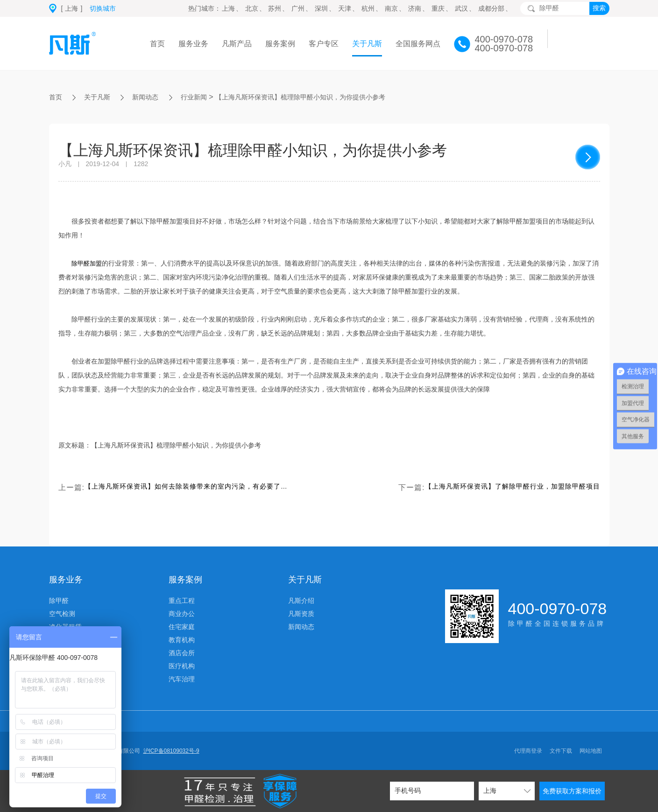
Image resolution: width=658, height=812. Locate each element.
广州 (298, 8)
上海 (228, 8)
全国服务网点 (418, 44)
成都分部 (491, 8)
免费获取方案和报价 (572, 791)
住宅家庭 (182, 627)
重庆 (438, 8)
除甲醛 (59, 601)
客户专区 (324, 44)
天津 (345, 8)
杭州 (368, 8)
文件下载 (561, 751)
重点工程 (182, 601)
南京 (391, 8)
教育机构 (182, 640)
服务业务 (193, 44)
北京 (252, 8)
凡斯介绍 (301, 601)
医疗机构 (182, 666)
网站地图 (591, 751)
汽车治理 (182, 679)
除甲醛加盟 (88, 263)
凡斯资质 (301, 614)
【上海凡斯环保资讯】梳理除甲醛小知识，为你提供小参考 (325, 97)
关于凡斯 (367, 44)
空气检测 (62, 614)
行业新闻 (205, 97)
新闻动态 (153, 97)
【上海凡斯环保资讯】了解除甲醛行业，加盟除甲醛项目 (501, 487)
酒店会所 (182, 653)
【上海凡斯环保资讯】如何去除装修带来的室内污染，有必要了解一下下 (187, 487)
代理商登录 (528, 751)
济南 (415, 8)
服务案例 (280, 44)
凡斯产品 (237, 44)
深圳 (321, 8)
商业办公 (182, 614)
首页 (157, 44)
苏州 (275, 8)
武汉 (461, 8)
